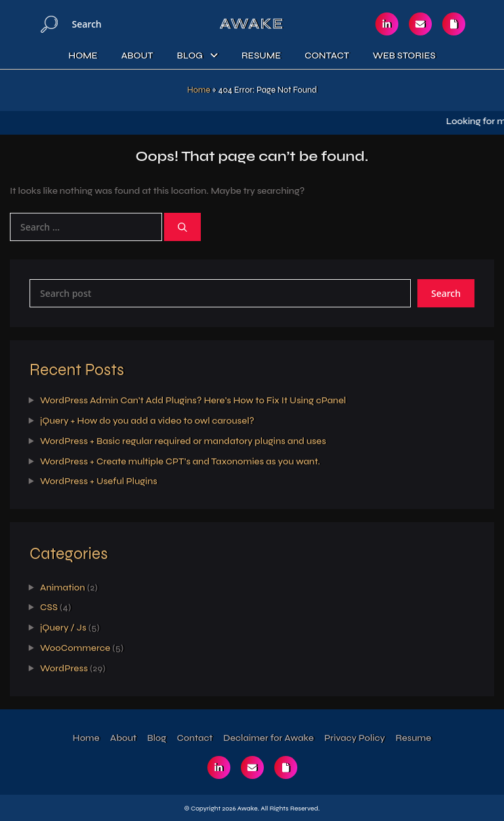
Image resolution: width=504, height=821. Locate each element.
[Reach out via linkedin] (387, 24)
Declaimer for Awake (268, 738)
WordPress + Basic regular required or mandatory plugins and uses (183, 441)
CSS (49, 607)
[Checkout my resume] (454, 24)
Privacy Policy (354, 738)
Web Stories (404, 55)
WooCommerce (75, 648)
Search (446, 293)
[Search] (49, 24)
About (137, 55)
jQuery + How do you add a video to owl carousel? (147, 421)
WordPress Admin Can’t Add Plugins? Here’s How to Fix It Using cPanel (193, 400)
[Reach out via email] (420, 24)
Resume (261, 55)
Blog (190, 55)
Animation (63, 588)
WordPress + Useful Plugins (99, 481)
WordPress (64, 668)
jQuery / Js (63, 628)
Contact (327, 55)
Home (83, 55)
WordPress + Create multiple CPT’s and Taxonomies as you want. (180, 461)
